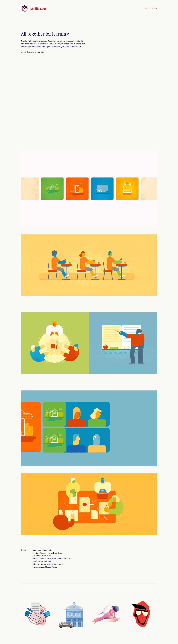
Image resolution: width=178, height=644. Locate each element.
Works (155, 8)
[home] (34, 8)
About (147, 8)
